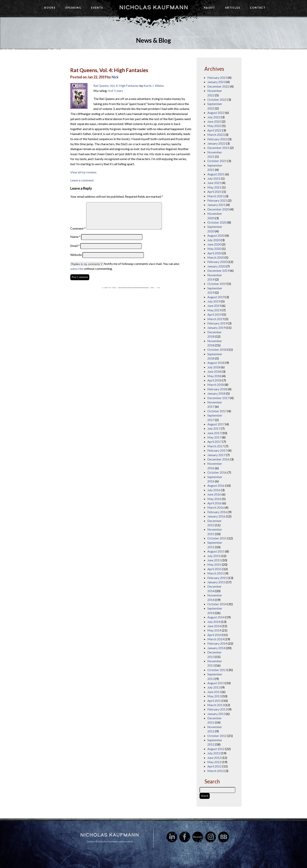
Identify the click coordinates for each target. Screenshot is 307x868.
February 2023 (217, 77)
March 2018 (216, 385)
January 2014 (216, 648)
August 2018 (216, 363)
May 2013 (214, 696)
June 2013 (214, 692)
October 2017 (217, 411)
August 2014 (216, 617)
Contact (258, 8)
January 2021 (216, 205)
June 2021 (214, 183)
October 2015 (217, 538)
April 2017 (214, 442)
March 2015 (216, 573)
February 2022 (217, 139)
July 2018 (214, 367)
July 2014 (214, 622)
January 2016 (216, 516)
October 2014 (217, 604)
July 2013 (214, 687)
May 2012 (214, 762)
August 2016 (216, 485)
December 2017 (218, 398)
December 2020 (218, 209)
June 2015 (214, 560)
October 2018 (217, 349)
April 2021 (214, 192)
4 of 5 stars (116, 91)
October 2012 (217, 736)
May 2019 (214, 310)
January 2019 (216, 328)
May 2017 (214, 437)
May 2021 (214, 187)
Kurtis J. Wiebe (154, 86)
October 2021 (217, 161)
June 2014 (214, 626)
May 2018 (214, 376)
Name (75, 237)
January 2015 (216, 582)
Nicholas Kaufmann (154, 7)
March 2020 (216, 257)
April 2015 (214, 569)
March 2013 (216, 705)
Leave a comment (82, 180)
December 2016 (218, 459)
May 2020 (214, 249)
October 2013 (217, 670)
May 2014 (214, 630)
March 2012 (216, 771)
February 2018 (217, 389)
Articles (233, 8)
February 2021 (217, 200)
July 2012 (214, 753)
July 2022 (214, 117)
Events (97, 8)
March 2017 (216, 446)
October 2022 (217, 99)
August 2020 (216, 235)
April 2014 (214, 635)
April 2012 (214, 766)
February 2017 (217, 450)
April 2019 (214, 314)
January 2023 (216, 82)
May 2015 (214, 564)
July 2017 (214, 428)
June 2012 (214, 758)
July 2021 (214, 178)
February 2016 (217, 512)
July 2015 (214, 556)
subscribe (77, 269)
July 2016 (214, 490)
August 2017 (216, 424)
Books (50, 8)
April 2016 (214, 503)
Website (76, 255)
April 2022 (214, 130)
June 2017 (214, 433)
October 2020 (217, 222)
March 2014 (216, 639)
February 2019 (217, 323)
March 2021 (216, 196)
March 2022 (216, 135)
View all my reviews (83, 172)
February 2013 (217, 709)
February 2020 (217, 262)
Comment (78, 228)
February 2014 (217, 643)
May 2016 (214, 499)
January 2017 (216, 455)
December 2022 (218, 86)
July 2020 (214, 240)
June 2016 (214, 494)
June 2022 (214, 121)
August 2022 (216, 113)
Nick (115, 77)
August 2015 (216, 551)
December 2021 (218, 148)
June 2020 (214, 244)
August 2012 (216, 749)
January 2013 (216, 714)
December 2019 (218, 270)
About (209, 8)
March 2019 (216, 319)
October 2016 (217, 472)
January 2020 (216, 266)
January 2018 (216, 393)
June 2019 (214, 306)
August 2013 (216, 683)
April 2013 (214, 701)
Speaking (73, 8)
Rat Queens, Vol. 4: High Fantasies (109, 70)
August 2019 (216, 297)
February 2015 (217, 578)
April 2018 (214, 380)
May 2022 (214, 126)
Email (75, 246)
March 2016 (216, 507)
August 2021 (216, 174)
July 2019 (214, 301)
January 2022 (216, 143)
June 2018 (214, 371)
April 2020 (214, 253)
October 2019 (217, 284)
